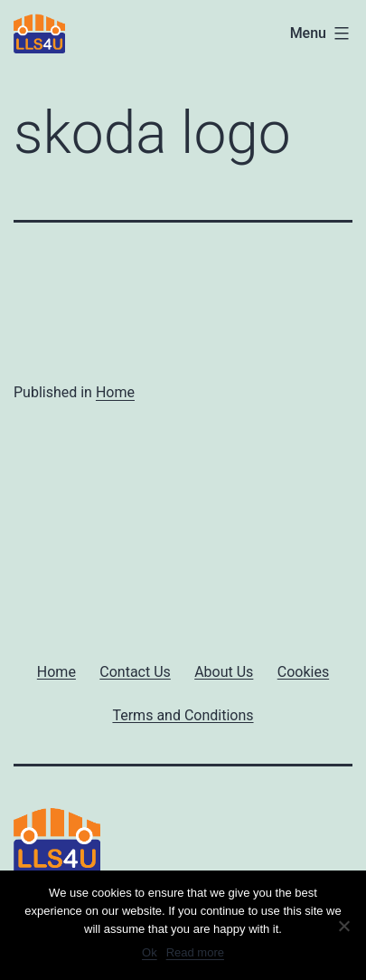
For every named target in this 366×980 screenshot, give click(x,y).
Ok (150, 952)
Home (115, 392)
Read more (195, 952)
